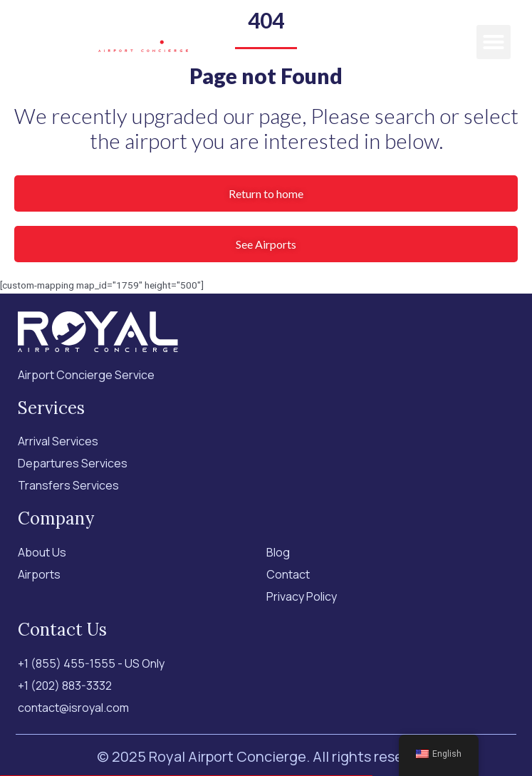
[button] (494, 42)
